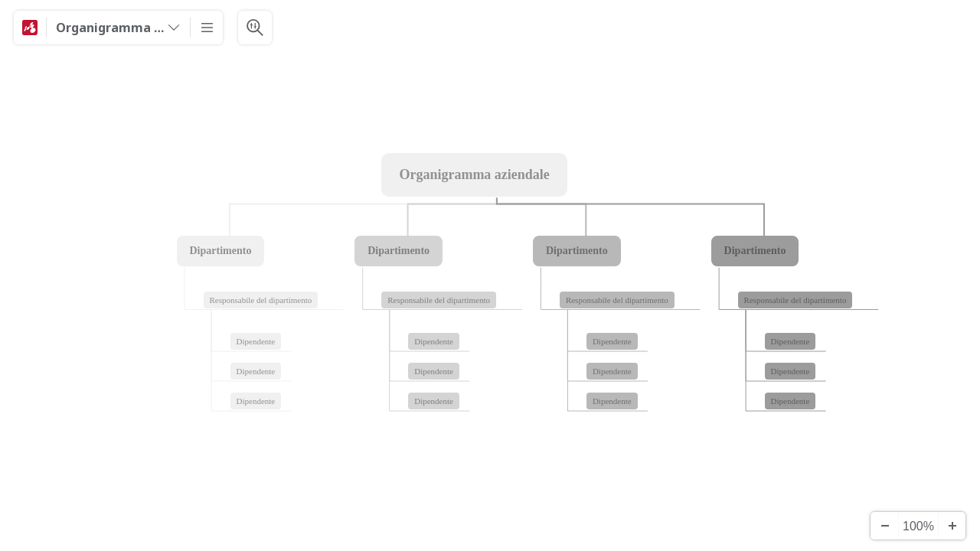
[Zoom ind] (952, 526)
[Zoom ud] (884, 526)
